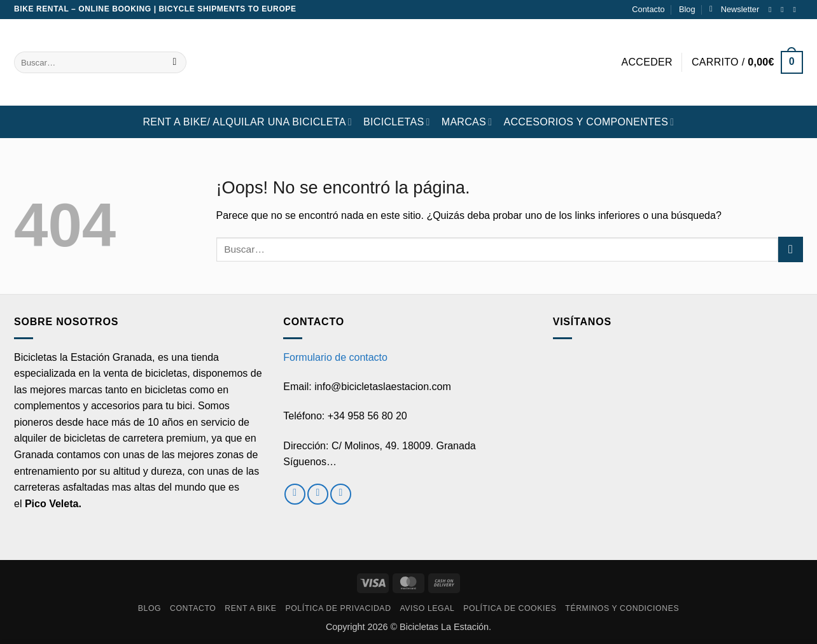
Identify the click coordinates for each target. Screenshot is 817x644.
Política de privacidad (338, 608)
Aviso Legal (427, 608)
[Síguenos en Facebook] (772, 10)
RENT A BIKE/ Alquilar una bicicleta (247, 122)
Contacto (648, 9)
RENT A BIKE (250, 608)
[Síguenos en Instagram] (785, 10)
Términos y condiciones (622, 608)
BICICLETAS (397, 122)
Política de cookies (510, 608)
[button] (734, 10)
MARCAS (467, 122)
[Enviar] (175, 62)
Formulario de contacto (335, 357)
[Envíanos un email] (797, 10)
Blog (687, 9)
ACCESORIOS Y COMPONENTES (589, 122)
